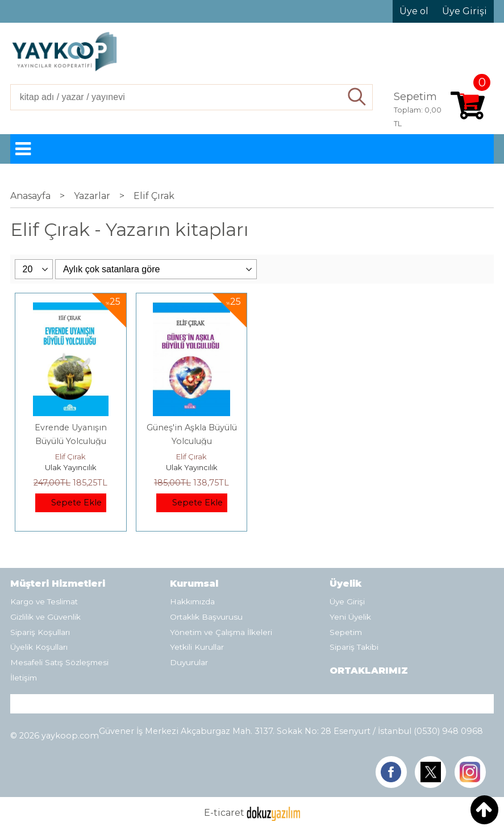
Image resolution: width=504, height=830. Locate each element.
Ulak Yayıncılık (71, 467)
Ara (358, 97)
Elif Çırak (70, 457)
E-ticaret (224, 813)
